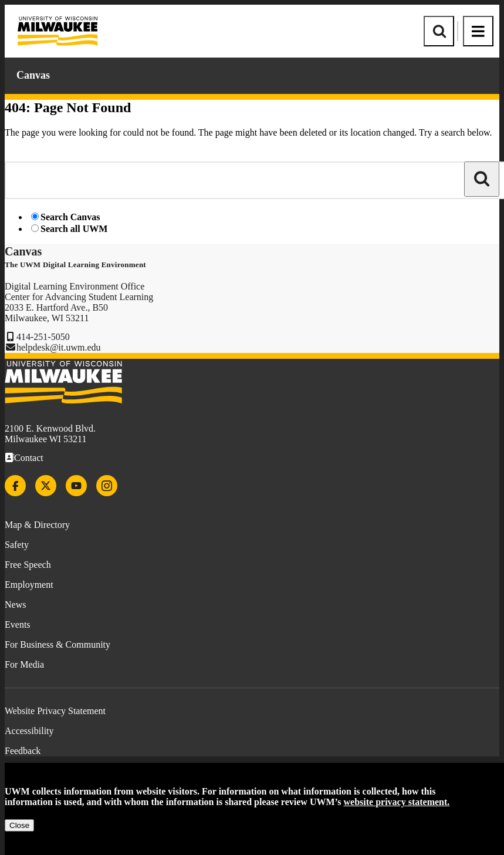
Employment (29, 585)
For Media (24, 664)
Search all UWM (74, 229)
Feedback (23, 751)
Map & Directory (37, 525)
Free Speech (28, 565)
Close (19, 825)
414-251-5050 (43, 337)
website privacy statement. (397, 802)
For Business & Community (57, 644)
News (15, 605)
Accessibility (29, 731)
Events (18, 625)
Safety (17, 545)
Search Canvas (70, 217)
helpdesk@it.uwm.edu (59, 347)
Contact (29, 458)
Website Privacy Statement (55, 711)
